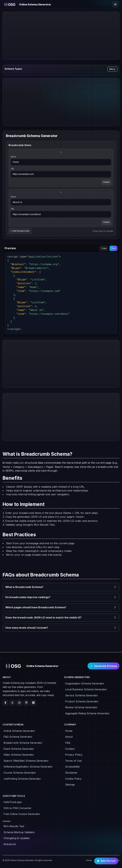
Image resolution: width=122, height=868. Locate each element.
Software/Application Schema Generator (28, 767)
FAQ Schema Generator (18, 737)
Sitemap (70, 785)
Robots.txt (10, 844)
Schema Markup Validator (19, 832)
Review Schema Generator (81, 707)
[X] (12, 703)
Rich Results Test (14, 826)
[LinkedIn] (33, 703)
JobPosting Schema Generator (22, 779)
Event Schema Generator (19, 749)
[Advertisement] (61, 36)
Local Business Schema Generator (86, 689)
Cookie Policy (73, 779)
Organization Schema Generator (85, 683)
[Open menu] (115, 4)
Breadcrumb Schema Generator (23, 743)
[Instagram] (19, 703)
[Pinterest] (26, 703)
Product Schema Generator (82, 701)
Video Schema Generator (19, 755)
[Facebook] (5, 703)
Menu (112, 69)
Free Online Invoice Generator (22, 814)
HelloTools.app (13, 802)
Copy (104, 248)
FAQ (68, 743)
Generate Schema (103, 666)
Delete (106, 182)
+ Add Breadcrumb (20, 231)
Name (13, 157)
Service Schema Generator (82, 695)
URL (13, 169)
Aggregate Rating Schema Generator (87, 713)
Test (114, 248)
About (69, 737)
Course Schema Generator (20, 773)
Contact (70, 749)
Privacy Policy (74, 755)
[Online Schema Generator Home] (27, 4)
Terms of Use (73, 761)
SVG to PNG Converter (17, 808)
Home (69, 731)
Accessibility (72, 767)
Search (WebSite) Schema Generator (26, 761)
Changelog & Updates (17, 838)
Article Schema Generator (19, 731)
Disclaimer (71, 773)
